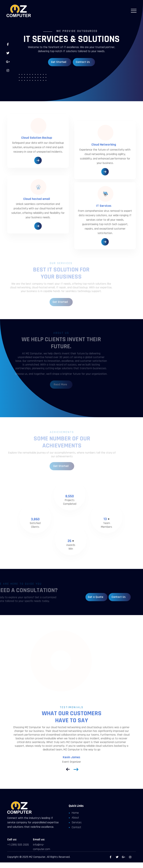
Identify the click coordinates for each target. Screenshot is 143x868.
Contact (76, 827)
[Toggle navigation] (134, 11)
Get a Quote (96, 597)
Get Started (57, 62)
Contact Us (81, 62)
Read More (55, 384)
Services (77, 822)
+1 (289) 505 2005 (18, 845)
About (75, 818)
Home (75, 813)
